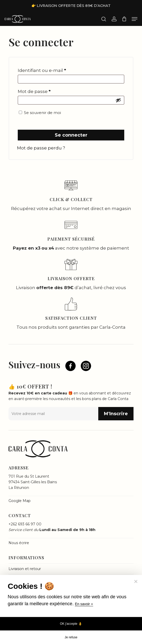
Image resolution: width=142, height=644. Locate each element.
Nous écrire (19, 543)
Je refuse (71, 637)
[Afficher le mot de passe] (118, 100)
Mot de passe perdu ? (41, 148)
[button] (135, 19)
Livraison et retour (25, 569)
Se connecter (71, 135)
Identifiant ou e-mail (42, 70)
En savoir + (84, 604)
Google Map (20, 501)
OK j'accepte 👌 (71, 624)
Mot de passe (34, 91)
